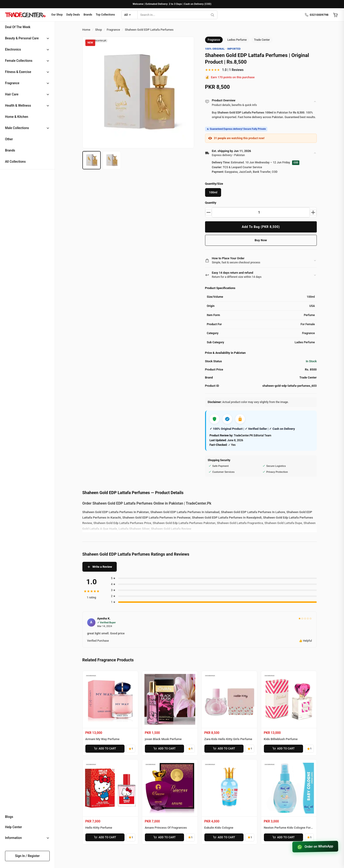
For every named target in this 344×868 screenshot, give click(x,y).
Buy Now (261, 240)
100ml (213, 192)
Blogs (9, 817)
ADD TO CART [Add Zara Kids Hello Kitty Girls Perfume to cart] (223, 748)
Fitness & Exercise (18, 72)
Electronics (13, 49)
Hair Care (12, 94)
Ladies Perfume (237, 40)
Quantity (211, 203)
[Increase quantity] (313, 212)
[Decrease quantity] (209, 212)
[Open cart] (335, 15)
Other (9, 139)
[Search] (212, 15)
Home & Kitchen (17, 117)
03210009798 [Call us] (317, 15)
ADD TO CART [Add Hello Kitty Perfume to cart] (104, 836)
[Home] (25, 15)
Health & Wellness (18, 105)
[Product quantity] (261, 212)
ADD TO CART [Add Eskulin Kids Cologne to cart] (223, 836)
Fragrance (12, 83)
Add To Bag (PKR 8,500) (261, 227)
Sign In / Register (27, 856)
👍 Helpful (305, 641)
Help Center (14, 827)
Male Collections (17, 128)
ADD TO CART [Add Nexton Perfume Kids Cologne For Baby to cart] (283, 836)
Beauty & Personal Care (22, 38)
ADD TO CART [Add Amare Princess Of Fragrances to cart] (164, 836)
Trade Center (262, 40)
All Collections (15, 162)
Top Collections (105, 15)
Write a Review (100, 567)
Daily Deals (73, 15)
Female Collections (19, 61)
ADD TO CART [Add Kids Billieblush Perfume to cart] (283, 748)
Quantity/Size (214, 184)
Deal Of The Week (18, 27)
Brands (88, 15)
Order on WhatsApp (314, 846)
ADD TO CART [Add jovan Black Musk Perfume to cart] (164, 748)
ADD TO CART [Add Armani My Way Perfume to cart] (104, 748)
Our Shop (57, 15)
